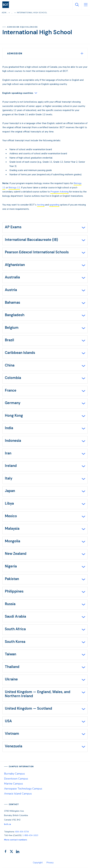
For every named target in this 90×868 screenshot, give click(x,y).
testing (41, 205)
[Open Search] (77, 5)
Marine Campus (14, 784)
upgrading (54, 205)
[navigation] (7, 5)
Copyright (38, 863)
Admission (15, 53)
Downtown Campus (16, 779)
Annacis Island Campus (18, 794)
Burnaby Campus (14, 774)
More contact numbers (16, 840)
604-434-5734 (22, 832)
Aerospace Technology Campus (23, 789)
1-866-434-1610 (30, 835)
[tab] (45, 228)
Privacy (50, 863)
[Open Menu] (86, 5)
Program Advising (59, 192)
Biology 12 (14, 188)
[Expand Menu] (82, 53)
